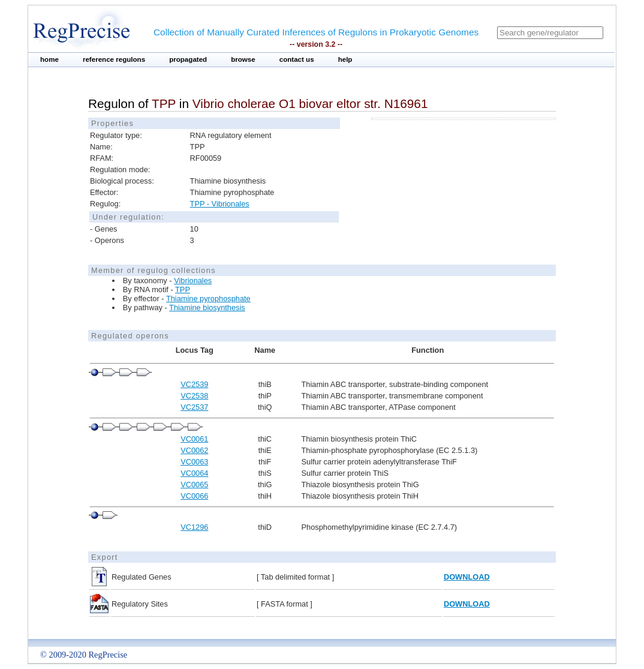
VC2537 (194, 407)
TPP (183, 289)
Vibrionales (193, 280)
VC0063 (194, 462)
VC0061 (194, 439)
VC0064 (194, 473)
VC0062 (194, 450)
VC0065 (194, 484)
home (49, 59)
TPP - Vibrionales (220, 204)
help (345, 59)
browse (243, 59)
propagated (188, 59)
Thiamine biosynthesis (207, 307)
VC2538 (194, 396)
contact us (297, 59)
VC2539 (194, 384)
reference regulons (114, 59)
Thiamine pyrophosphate (208, 298)
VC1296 (194, 527)
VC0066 (194, 496)
